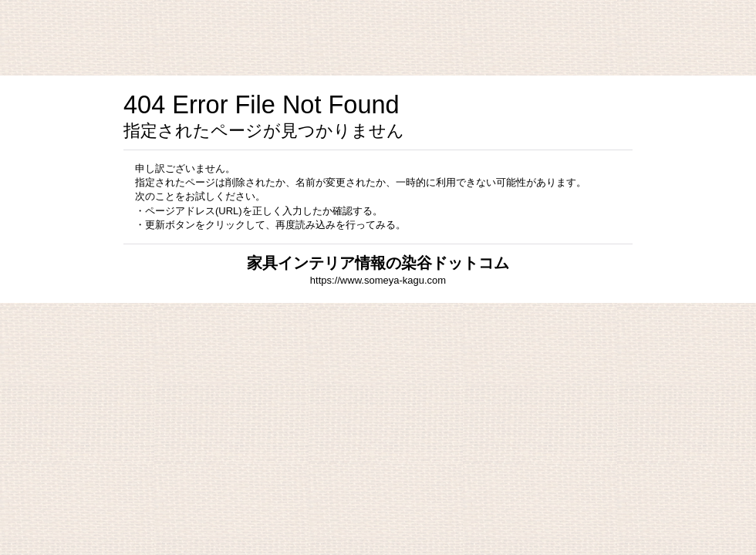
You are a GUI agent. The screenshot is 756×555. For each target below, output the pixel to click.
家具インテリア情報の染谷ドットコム (378, 263)
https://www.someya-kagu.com (378, 280)
